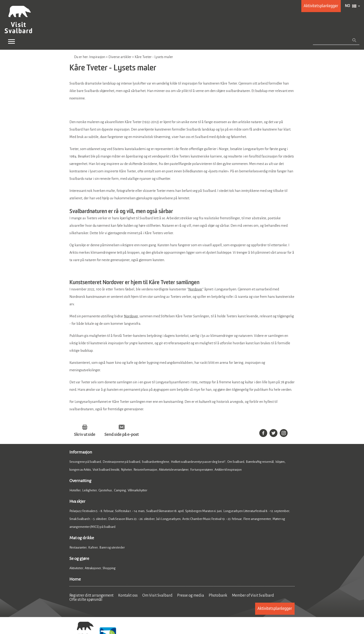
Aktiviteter (76, 568)
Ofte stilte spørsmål (86, 600)
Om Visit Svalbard (157, 595)
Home (75, 579)
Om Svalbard (236, 462)
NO (348, 6)
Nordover (195, 289)
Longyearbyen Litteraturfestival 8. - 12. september (256, 511)
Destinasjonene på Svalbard (121, 462)
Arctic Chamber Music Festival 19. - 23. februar (212, 519)
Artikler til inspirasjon (228, 470)
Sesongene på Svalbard (85, 462)
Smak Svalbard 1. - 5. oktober (88, 519)
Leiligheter (89, 490)
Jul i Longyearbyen (168, 519)
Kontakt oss (128, 595)
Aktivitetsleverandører (174, 470)
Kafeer (93, 547)
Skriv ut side (85, 434)
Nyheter (126, 470)
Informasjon (81, 452)
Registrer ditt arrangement (91, 595)
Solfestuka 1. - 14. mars (130, 511)
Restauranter (78, 547)
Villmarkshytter (137, 490)
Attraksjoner (93, 568)
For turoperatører (201, 470)
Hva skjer (77, 501)
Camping (120, 490)
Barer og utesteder (112, 547)
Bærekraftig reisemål (260, 462)
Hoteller (75, 490)
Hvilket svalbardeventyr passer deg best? (198, 462)
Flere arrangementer (257, 519)
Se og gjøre (79, 558)
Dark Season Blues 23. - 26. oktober (131, 519)
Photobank (218, 595)
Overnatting (80, 481)
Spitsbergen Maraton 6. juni (203, 511)
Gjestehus (105, 490)
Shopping (109, 568)
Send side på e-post (122, 434)
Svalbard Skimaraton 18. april (165, 511)
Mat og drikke (82, 538)
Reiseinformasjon (145, 470)
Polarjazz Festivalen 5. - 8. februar (91, 511)
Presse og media (191, 595)
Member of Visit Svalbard (253, 595)
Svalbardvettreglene (156, 462)
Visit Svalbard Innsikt (106, 470)
